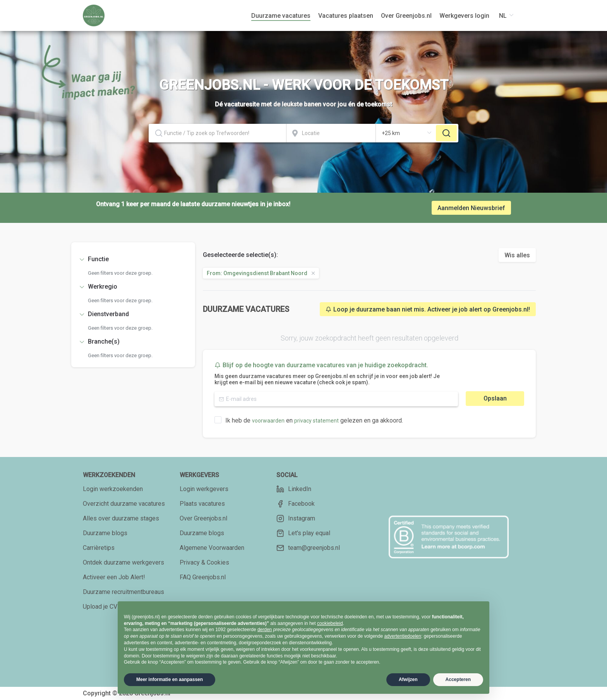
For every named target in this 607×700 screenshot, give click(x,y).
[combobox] (218, 133)
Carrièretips (99, 548)
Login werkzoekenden (113, 489)
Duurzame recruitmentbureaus (123, 592)
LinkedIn (294, 489)
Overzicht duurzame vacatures (124, 504)
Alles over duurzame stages (121, 518)
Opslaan (495, 398)
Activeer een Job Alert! (114, 577)
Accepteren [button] (458, 679)
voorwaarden (268, 421)
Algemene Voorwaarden (212, 548)
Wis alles (517, 255)
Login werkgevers (204, 489)
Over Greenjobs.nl (203, 518)
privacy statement (316, 421)
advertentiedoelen (402, 636)
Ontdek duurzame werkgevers (123, 562)
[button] (133, 259)
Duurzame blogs (105, 533)
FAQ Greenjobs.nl (203, 577)
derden (265, 630)
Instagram (296, 519)
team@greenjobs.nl (308, 548)
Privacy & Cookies (204, 562)
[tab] (133, 259)
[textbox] (217, 133)
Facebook (296, 504)
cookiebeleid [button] (330, 623)
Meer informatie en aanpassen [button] (170, 679)
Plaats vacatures (202, 504)
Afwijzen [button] (408, 679)
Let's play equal (303, 533)
